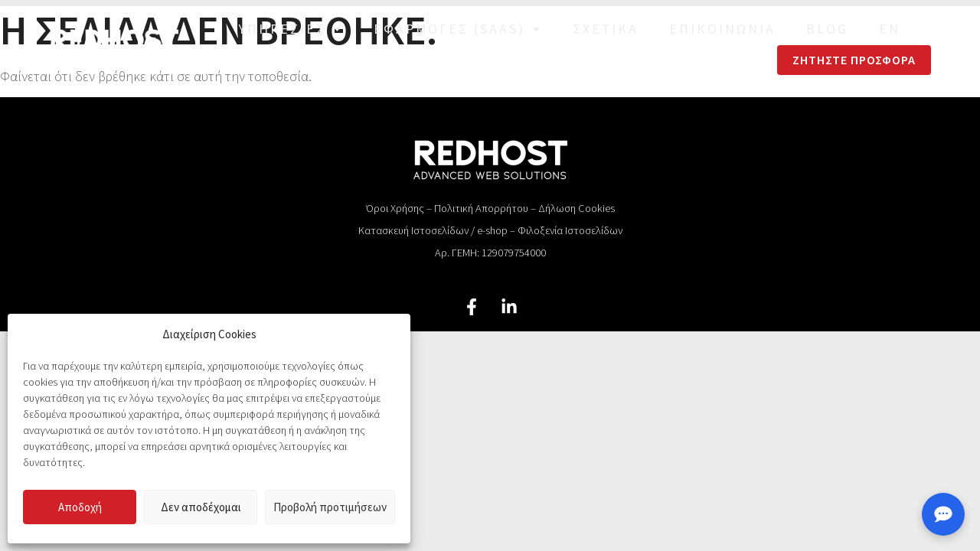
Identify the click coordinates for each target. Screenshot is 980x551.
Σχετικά (606, 29)
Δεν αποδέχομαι (201, 507)
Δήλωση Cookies (577, 208)
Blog (827, 29)
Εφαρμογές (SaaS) (458, 29)
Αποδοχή (80, 507)
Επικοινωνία (722, 29)
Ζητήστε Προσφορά (854, 60)
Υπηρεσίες (291, 29)
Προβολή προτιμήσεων (330, 507)
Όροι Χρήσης (395, 208)
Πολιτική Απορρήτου (481, 208)
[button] (291, 29)
